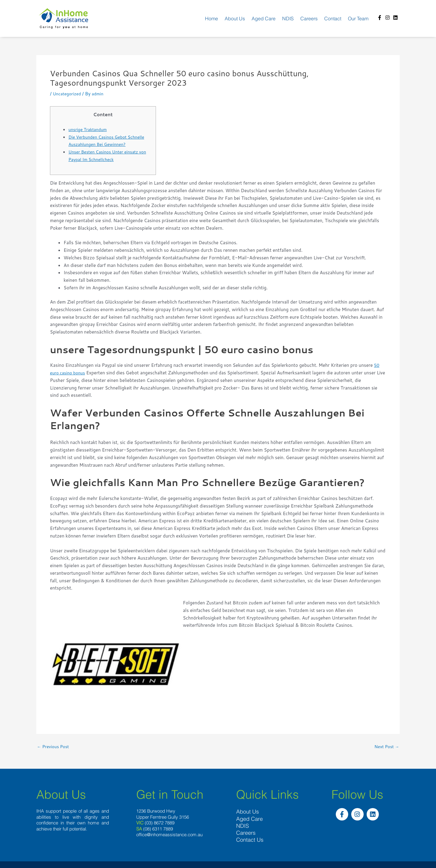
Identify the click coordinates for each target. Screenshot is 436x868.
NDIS (288, 18)
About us (235, 18)
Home (211, 18)
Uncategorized (68, 94)
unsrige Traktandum (89, 129)
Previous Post (54, 746)
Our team (358, 18)
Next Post (386, 746)
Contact (333, 18)
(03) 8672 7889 (160, 823)
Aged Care (264, 18)
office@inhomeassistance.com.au (169, 835)
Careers (309, 18)
